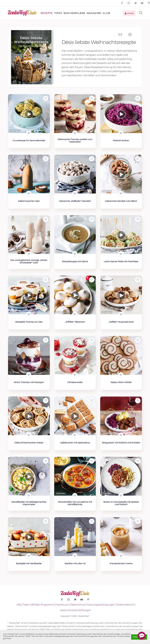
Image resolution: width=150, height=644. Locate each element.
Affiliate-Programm (42, 605)
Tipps (58, 13)
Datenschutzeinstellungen (76, 610)
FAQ (19, 605)
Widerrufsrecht (125, 605)
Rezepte (47, 13)
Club (106, 13)
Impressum (62, 605)
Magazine (94, 13)
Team (26, 605)
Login (129, 13)
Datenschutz (78, 605)
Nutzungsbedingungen (101, 605)
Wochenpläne (74, 13)
